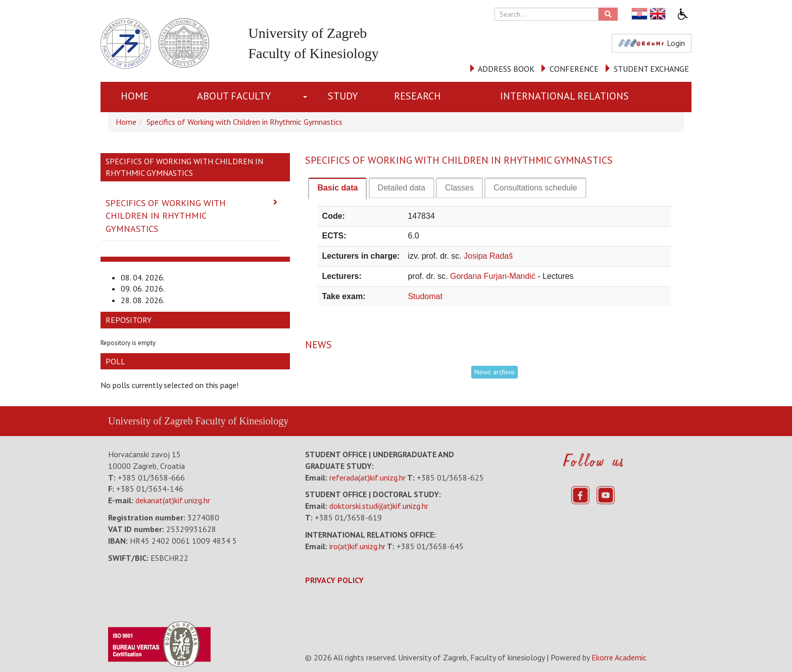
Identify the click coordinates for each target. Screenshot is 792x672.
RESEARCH (417, 96)
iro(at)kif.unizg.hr (357, 546)
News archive (494, 372)
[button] (307, 97)
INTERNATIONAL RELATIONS (564, 96)
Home (135, 96)
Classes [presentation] (459, 188)
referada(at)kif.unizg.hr (367, 477)
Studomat (425, 296)
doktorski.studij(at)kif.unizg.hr (379, 506)
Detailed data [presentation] (402, 188)
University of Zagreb (151, 421)
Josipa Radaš (488, 256)
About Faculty (234, 96)
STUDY (343, 96)
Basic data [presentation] (337, 188)
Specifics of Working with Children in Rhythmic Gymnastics (244, 122)
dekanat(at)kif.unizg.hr (173, 500)
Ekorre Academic (619, 657)
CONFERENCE (574, 69)
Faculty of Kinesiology (242, 421)
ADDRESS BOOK (506, 69)
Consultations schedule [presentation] (535, 188)
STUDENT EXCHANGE (651, 69)
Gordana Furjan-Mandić (494, 276)
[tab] (337, 188)
